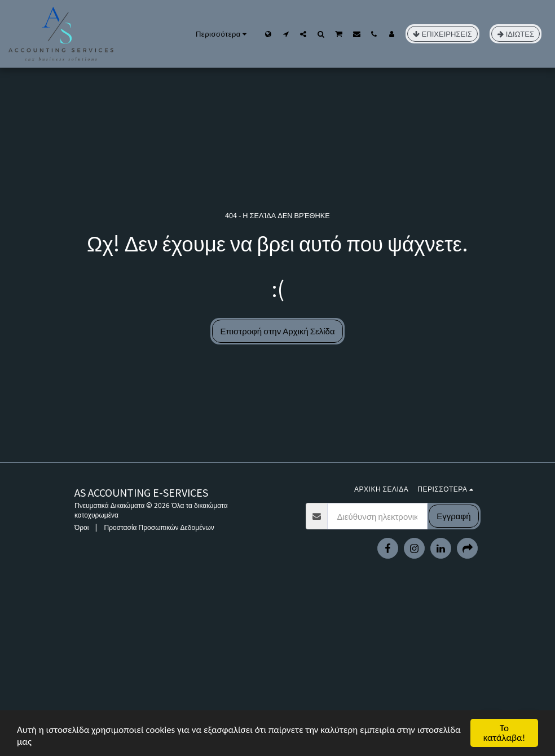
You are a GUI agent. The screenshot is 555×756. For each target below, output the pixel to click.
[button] (286, 34)
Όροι (82, 527)
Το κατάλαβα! (505, 733)
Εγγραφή (453, 516)
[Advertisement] (277, 674)
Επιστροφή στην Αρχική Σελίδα (277, 331)
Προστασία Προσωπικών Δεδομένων (159, 527)
